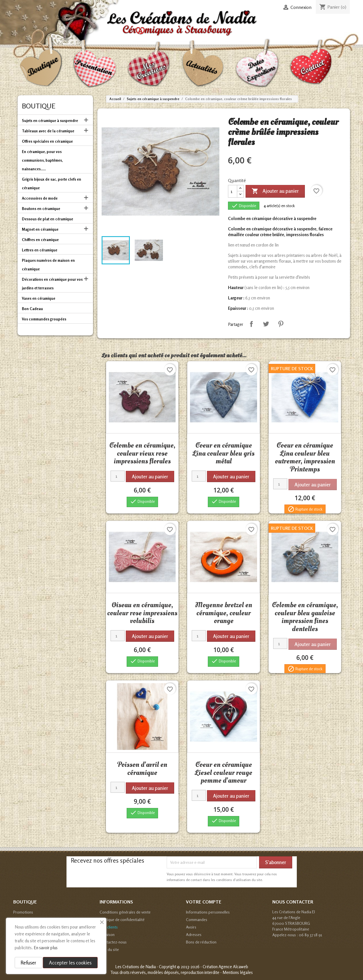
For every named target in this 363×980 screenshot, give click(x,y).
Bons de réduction (201, 942)
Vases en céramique (39, 298)
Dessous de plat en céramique (47, 219)
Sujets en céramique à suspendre (50, 121)
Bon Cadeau (32, 309)
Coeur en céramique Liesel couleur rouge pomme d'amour (224, 772)
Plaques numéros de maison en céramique (48, 265)
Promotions (23, 912)
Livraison (107, 934)
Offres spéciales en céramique (47, 141)
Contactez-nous (113, 942)
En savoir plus (46, 948)
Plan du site (109, 949)
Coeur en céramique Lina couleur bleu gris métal (224, 453)
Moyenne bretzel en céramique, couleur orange (224, 613)
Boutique (39, 106)
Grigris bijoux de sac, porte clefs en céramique (52, 184)
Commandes (197, 919)
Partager (251, 324)
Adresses (194, 934)
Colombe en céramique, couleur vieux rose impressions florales (142, 453)
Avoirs (191, 927)
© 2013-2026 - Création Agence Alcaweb (213, 967)
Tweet (266, 324)
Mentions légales (238, 972)
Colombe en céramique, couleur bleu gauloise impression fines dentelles (305, 617)
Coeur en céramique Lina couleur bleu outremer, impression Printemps (305, 457)
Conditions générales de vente (125, 912)
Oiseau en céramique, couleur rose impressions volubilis (142, 613)
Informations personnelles (208, 912)
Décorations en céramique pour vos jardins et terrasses (52, 284)
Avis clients (109, 927)
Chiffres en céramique (40, 240)
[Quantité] (233, 191)
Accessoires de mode (40, 198)
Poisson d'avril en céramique (142, 769)
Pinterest (281, 324)
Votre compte (204, 902)
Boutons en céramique (41, 209)
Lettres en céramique (40, 250)
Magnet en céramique (40, 229)
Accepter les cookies (70, 963)
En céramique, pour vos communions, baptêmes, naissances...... (42, 160)
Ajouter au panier (275, 191)
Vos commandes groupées (44, 319)
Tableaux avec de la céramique (48, 131)
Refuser (28, 963)
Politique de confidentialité (122, 919)
